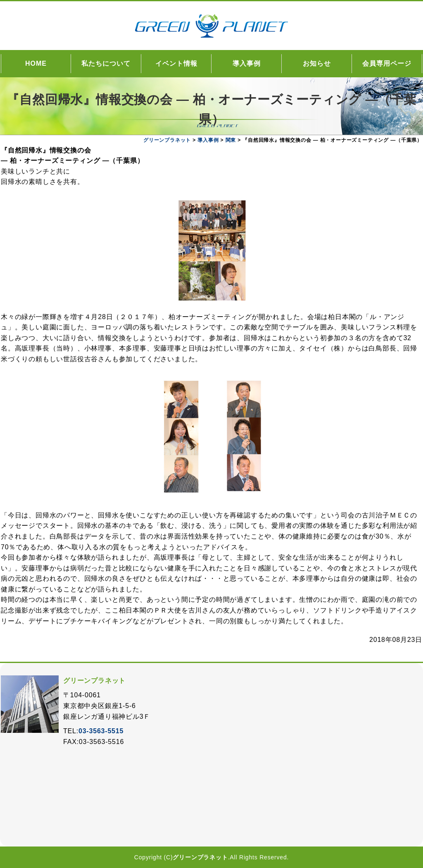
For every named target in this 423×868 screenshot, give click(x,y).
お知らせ (317, 63)
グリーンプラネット (200, 857)
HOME (36, 63)
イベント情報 (176, 63)
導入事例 (247, 63)
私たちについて (106, 63)
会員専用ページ (387, 63)
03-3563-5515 (101, 731)
